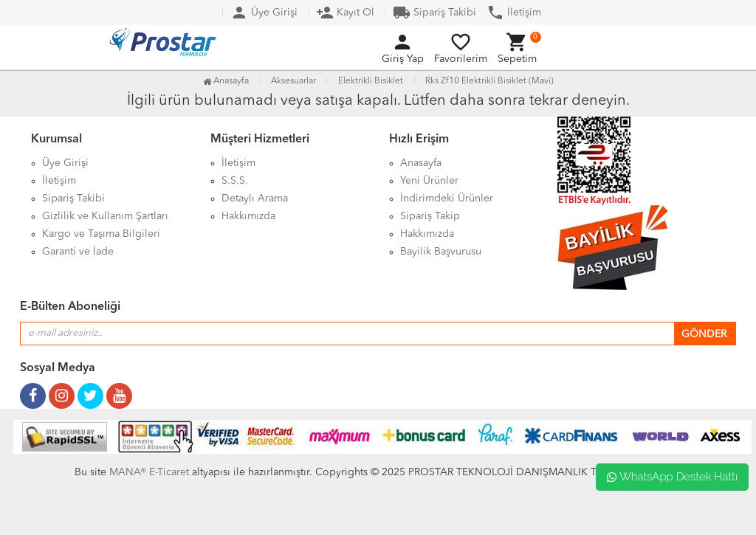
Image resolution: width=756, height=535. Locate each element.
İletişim (514, 13)
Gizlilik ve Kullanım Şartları (105, 216)
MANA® (128, 472)
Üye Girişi (264, 13)
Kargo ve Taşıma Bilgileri (101, 234)
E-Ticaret (168, 472)
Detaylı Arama (255, 199)
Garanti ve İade (78, 252)
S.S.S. (235, 181)
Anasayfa (226, 81)
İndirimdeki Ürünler (447, 199)
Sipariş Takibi (434, 13)
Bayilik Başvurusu (441, 252)
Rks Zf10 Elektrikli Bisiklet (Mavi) (489, 81)
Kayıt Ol (345, 13)
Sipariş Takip (430, 216)
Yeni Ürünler (429, 181)
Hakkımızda (248, 216)
